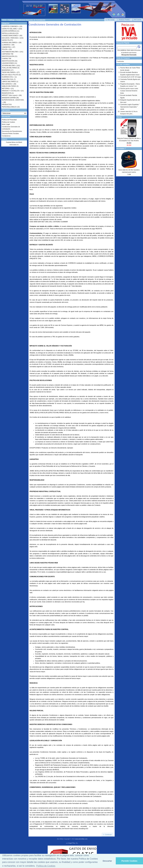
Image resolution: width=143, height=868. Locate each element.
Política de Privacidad (9, 120)
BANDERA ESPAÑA (9, 98)
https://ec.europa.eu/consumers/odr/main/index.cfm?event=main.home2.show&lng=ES (59, 829)
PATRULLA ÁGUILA (9, 33)
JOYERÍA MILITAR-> (9, 65)
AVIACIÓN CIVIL (8, 79)
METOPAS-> (6, 88)
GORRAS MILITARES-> (10, 42)
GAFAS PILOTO (8, 40)
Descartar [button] (107, 861)
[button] (110, 20)
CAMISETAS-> (7, 47)
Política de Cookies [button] (46, 866)
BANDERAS (6, 70)
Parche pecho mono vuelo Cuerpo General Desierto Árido (129, 91)
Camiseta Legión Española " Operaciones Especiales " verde (130, 107)
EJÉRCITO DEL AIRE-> (10, 29)
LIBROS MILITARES (9, 82)
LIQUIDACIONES (8, 63)
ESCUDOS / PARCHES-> (11, 38)
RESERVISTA (7, 93)
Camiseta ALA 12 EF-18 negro (131, 77)
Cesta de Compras (123, 58)
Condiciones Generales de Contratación (31, 20)
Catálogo (11, 20)
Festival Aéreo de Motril (14, 142)
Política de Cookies (8, 122)
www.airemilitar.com (81, 839)
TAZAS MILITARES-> (9, 72)
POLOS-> (5, 49)
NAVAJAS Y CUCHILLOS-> (11, 91)
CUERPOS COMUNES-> (11, 26)
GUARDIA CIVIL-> (8, 77)
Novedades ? (121, 149)
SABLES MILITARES (9, 86)
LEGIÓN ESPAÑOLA (9, 31)
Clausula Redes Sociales (10, 133)
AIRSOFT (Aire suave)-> (10, 95)
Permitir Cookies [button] (129, 861)
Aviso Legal (6, 124)
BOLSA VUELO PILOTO (10, 75)
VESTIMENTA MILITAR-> (11, 52)
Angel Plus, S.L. (73, 843)
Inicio (4, 20)
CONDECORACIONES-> (11, 36)
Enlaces (4, 139)
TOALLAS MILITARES (10, 68)
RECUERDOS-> (8, 84)
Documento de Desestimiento (12, 131)
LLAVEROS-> (7, 45)
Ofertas (119, 117)
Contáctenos (6, 136)
